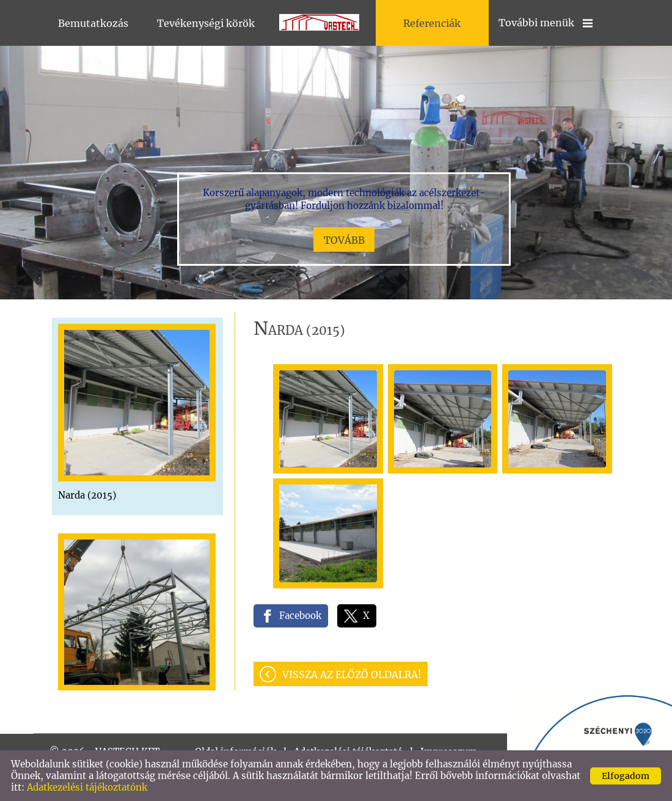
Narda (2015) (87, 495)
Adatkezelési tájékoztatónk (87, 787)
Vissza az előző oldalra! (352, 675)
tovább (344, 240)
